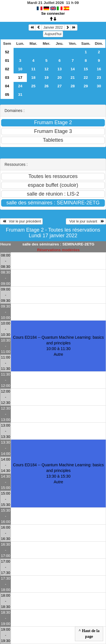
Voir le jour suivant (86, 221)
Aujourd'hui (53, 34)
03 (7, 78)
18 (33, 78)
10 (20, 69)
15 (86, 69)
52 (7, 52)
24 (20, 86)
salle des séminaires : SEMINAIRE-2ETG (58, 244)
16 (99, 69)
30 (99, 86)
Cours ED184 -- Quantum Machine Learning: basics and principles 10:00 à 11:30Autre (58, 346)
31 (20, 95)
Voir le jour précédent (21, 221)
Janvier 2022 (53, 27)
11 (33, 69)
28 (73, 86)
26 (46, 86)
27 (60, 86)
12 (46, 69)
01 (7, 61)
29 (86, 86)
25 (33, 86)
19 (46, 78)
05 (7, 95)
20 (60, 78)
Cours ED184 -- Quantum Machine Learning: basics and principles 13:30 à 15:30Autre (58, 473)
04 (7, 86)
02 (7, 69)
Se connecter (53, 13)
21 (73, 78)
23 (99, 78)
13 (60, 69)
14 (73, 69)
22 (86, 78)
